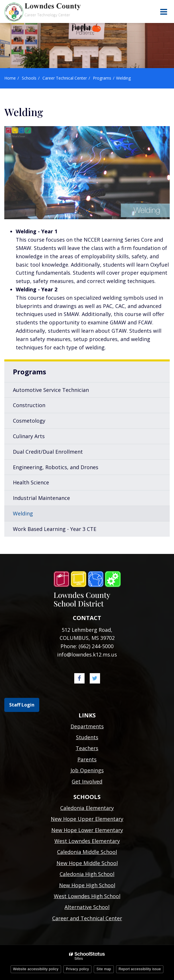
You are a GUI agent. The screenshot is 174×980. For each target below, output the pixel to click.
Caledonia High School (87, 874)
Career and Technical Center (87, 918)
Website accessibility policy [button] (36, 969)
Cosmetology (29, 421)
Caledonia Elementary (87, 808)
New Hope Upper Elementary (87, 819)
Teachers (87, 748)
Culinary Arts (29, 436)
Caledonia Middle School (87, 852)
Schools (29, 78)
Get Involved (87, 781)
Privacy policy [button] (77, 969)
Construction (29, 405)
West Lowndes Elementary (87, 841)
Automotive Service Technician (51, 390)
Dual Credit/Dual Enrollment (48, 452)
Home (10, 78)
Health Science (31, 482)
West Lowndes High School (87, 896)
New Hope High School (87, 885)
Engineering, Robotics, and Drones (56, 467)
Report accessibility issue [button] (140, 969)
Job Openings (87, 770)
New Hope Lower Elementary (87, 830)
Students (87, 737)
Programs (102, 78)
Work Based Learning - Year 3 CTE (55, 529)
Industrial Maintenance (41, 498)
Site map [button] (104, 969)
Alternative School (87, 907)
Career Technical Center (65, 78)
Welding (23, 513)
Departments (87, 726)
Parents (87, 759)
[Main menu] (163, 11)
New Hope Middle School (87, 863)
